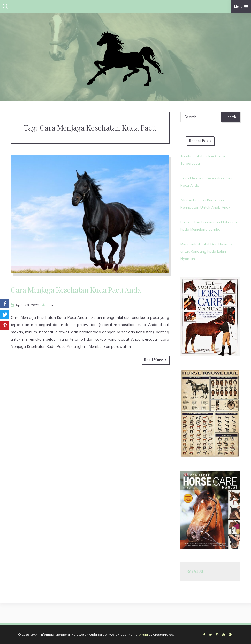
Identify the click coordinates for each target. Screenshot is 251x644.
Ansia (143, 635)
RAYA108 (195, 571)
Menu (241, 6)
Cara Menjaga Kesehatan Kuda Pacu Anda (76, 290)
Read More (155, 360)
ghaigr (52, 305)
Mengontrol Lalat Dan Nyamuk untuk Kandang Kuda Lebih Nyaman (206, 251)
